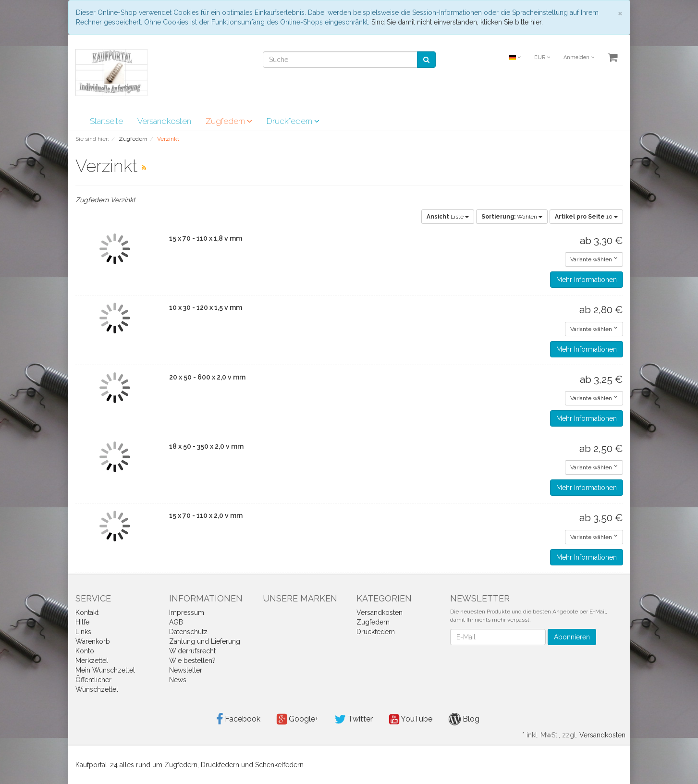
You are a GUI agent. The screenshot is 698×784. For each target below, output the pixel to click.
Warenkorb (93, 641)
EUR (542, 57)
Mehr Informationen (587, 280)
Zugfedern (229, 121)
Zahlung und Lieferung (205, 641)
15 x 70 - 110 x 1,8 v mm (206, 238)
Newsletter (186, 670)
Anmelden (579, 57)
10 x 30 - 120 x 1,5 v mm (206, 307)
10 (586, 217)
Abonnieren (572, 637)
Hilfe (82, 622)
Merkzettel (92, 661)
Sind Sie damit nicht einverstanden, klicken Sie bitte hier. (457, 22)
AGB (176, 622)
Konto (85, 651)
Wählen (512, 217)
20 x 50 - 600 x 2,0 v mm (207, 377)
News (178, 680)
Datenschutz (188, 632)
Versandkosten (164, 121)
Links (83, 632)
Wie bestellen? (192, 661)
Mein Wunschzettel (105, 670)
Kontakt (87, 612)
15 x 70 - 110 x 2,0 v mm (206, 515)
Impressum (187, 612)
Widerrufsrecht (192, 651)
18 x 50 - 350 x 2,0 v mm (206, 446)
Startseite (106, 121)
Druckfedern (293, 121)
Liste (448, 217)
